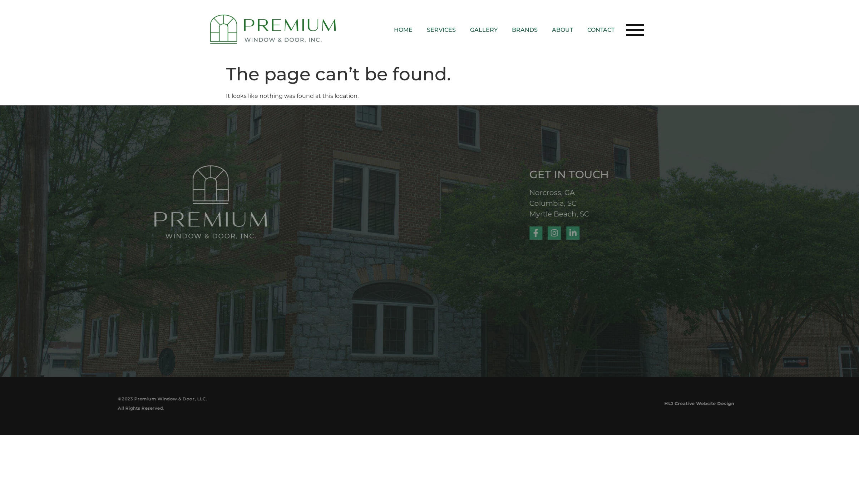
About (562, 30)
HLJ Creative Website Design (741, 403)
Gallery (484, 30)
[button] (635, 30)
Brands (525, 30)
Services (441, 30)
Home (403, 30)
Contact (601, 30)
